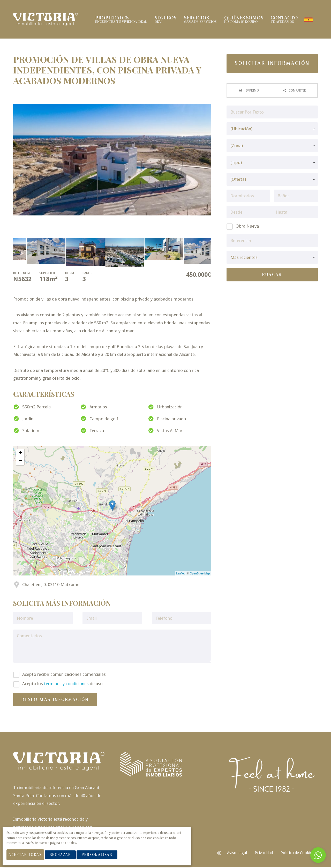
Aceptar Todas (28, 857)
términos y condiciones (66, 685)
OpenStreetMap (200, 574)
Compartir (297, 91)
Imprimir (252, 91)
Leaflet (180, 574)
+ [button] (20, 454)
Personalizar (103, 857)
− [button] (20, 462)
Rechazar (66, 857)
